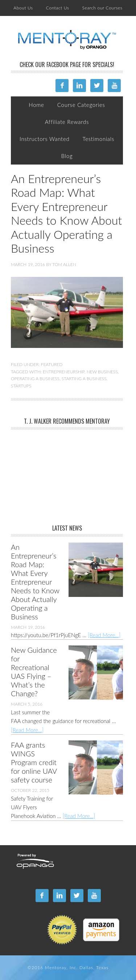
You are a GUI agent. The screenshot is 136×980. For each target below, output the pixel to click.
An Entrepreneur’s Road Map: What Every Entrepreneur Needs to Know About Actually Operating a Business (66, 213)
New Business (102, 372)
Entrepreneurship (64, 372)
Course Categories (81, 105)
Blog (67, 156)
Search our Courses (102, 8)
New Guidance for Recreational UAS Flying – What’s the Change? (34, 672)
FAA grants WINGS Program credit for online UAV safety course (34, 762)
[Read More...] (104, 635)
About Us (23, 8)
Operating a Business (35, 379)
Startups (21, 386)
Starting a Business (84, 379)
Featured (52, 364)
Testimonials (98, 139)
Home (36, 105)
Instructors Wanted (45, 139)
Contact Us (58, 8)
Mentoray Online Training (67, 40)
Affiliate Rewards (67, 122)
